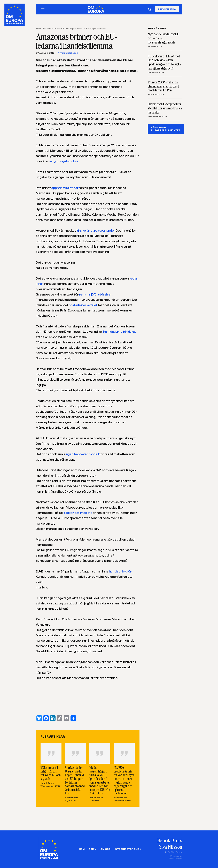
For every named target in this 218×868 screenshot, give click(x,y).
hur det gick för (120, 571)
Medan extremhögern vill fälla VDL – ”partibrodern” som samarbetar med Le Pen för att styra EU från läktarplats (100, 780)
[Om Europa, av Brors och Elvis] (15, 14)
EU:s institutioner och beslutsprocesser (63, 28)
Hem (38, 28)
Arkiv (92, 849)
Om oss (105, 849)
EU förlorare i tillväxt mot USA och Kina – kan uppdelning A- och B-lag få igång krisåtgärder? (164, 62)
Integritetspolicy (128, 849)
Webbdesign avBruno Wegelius (176, 857)
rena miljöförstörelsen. (96, 294)
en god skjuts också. (64, 161)
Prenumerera (167, 9)
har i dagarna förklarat (120, 332)
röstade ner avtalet (83, 305)
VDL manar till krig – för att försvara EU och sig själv (51, 773)
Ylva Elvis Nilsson (68, 53)
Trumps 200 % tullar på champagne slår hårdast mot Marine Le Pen (163, 86)
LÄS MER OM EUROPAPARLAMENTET (166, 129)
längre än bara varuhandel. (96, 231)
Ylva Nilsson (170, 847)
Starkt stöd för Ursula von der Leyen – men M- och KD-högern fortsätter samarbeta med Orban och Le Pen (75, 780)
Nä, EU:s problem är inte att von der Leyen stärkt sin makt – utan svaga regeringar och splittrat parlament (124, 780)
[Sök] (150, 9)
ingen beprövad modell (82, 454)
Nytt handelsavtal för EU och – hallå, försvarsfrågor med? (163, 38)
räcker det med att (78, 513)
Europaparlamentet (96, 28)
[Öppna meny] (43, 9)
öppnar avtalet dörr (66, 188)
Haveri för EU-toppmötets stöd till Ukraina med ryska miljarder (165, 108)
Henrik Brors (47, 783)
